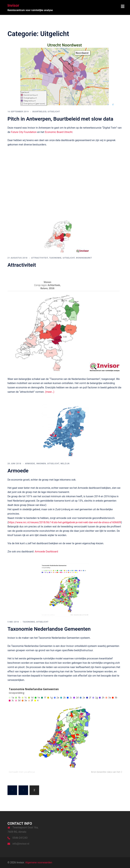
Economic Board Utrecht (59, 132)
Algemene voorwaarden (39, 862)
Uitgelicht (54, 112)
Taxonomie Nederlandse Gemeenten (49, 629)
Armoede (30, 464)
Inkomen (41, 464)
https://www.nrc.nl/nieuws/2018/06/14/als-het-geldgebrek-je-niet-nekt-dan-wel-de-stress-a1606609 (65, 522)
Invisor (13, 5)
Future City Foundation (24, 132)
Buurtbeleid (40, 112)
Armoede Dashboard (46, 552)
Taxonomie (55, 258)
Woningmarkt (84, 258)
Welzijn (65, 464)
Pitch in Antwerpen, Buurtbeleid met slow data (60, 119)
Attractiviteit (40, 258)
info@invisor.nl (21, 844)
